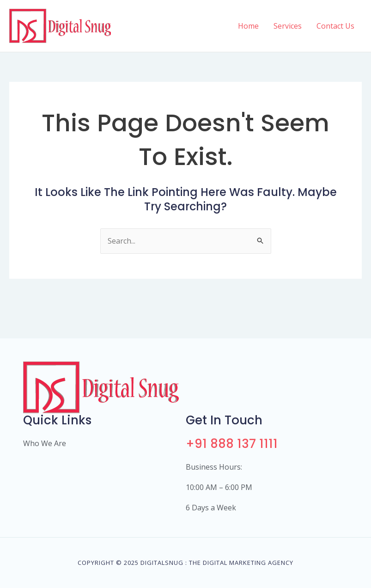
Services (288, 26)
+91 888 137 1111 (232, 444)
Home (248, 26)
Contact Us (335, 26)
